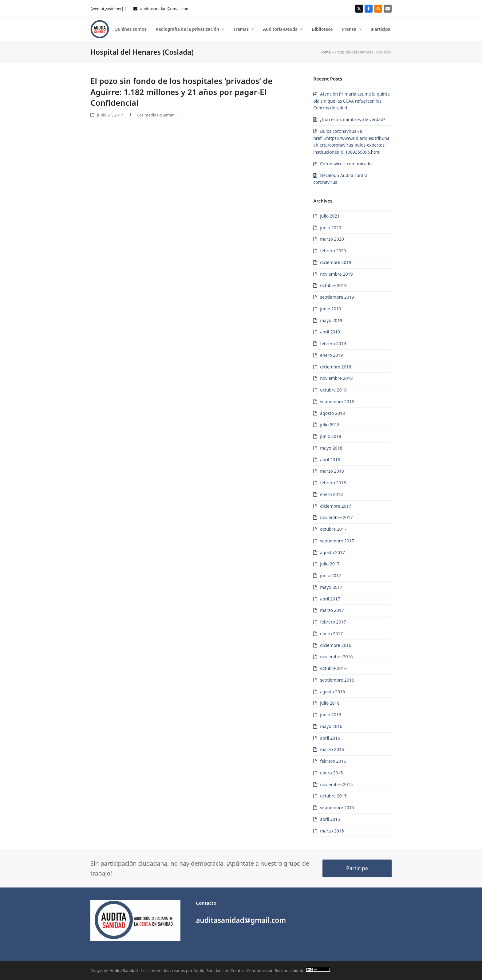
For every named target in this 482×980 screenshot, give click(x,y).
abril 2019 (330, 332)
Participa (357, 868)
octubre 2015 (333, 796)
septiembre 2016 (337, 680)
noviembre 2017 (336, 517)
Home (325, 52)
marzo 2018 (332, 471)
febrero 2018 (333, 483)
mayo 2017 (331, 587)
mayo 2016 (331, 726)
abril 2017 (330, 599)
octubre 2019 (333, 285)
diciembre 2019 (336, 262)
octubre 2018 (333, 390)
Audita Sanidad (124, 970)
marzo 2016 (332, 749)
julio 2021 (330, 216)
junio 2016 (331, 715)
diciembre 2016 (336, 645)
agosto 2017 (332, 552)
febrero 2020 (333, 251)
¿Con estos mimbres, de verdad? (353, 119)
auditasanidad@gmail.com (165, 9)
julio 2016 (330, 703)
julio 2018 (330, 425)
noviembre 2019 (336, 274)
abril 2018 (330, 460)
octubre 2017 (333, 529)
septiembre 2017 (337, 541)
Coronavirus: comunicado (346, 164)
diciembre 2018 (336, 367)
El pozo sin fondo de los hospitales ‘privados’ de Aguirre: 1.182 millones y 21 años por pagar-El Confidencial (182, 92)
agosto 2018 (332, 413)
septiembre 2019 (337, 297)
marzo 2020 (332, 239)
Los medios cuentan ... (158, 115)
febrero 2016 (333, 761)
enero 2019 (331, 355)
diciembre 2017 (336, 506)
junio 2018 (331, 436)
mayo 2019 (331, 320)
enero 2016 (331, 773)
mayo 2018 (331, 448)
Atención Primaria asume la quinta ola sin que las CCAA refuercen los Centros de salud (352, 101)
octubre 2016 (333, 668)
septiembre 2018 (337, 401)
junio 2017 (331, 575)
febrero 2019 (333, 343)
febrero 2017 (333, 622)
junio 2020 (331, 228)
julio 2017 (330, 564)
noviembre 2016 (336, 657)
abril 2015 (330, 819)
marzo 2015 (332, 831)
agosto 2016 (332, 692)
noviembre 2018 (336, 378)
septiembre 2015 (337, 807)
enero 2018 (331, 494)
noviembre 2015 (336, 784)
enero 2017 (331, 634)
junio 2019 (331, 309)
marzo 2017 (332, 610)
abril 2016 (330, 738)
